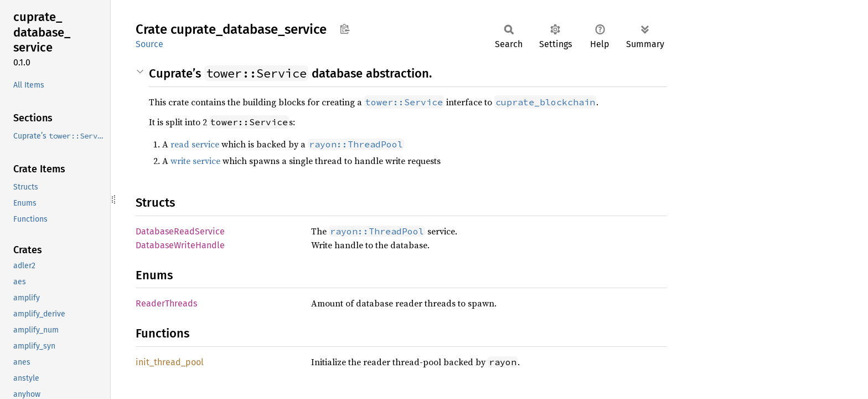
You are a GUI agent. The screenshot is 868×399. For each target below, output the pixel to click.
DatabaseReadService (180, 231)
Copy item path (345, 29)
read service (195, 144)
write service (195, 161)
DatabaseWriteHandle (180, 245)
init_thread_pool (170, 362)
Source (149, 44)
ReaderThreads (166, 303)
